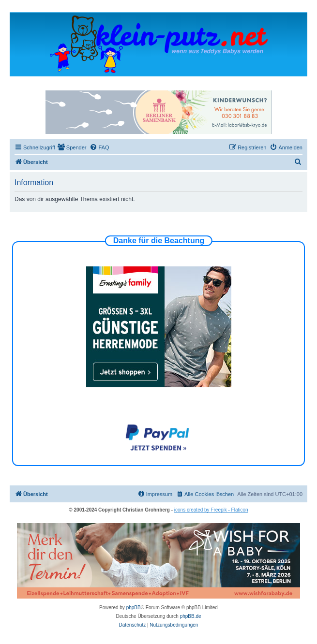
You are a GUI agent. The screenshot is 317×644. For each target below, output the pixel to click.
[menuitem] (72, 147)
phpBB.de (191, 616)
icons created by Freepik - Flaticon (211, 510)
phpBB (134, 607)
